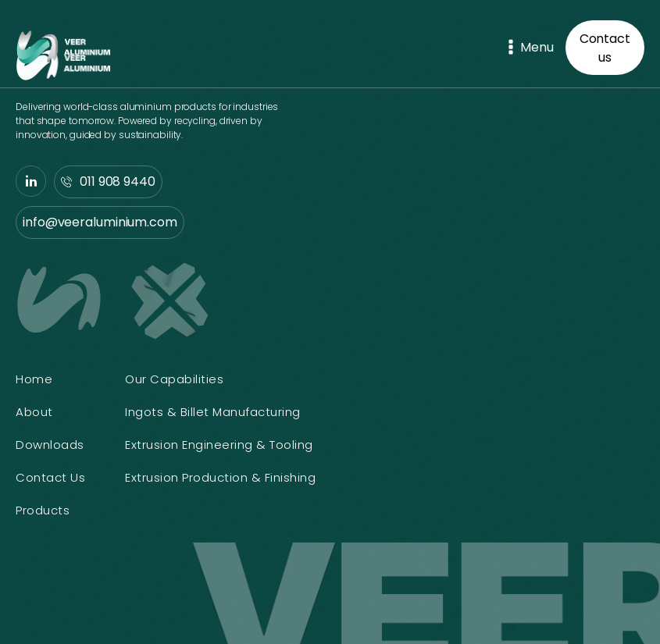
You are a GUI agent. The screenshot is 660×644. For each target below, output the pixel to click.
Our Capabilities (174, 379)
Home (34, 379)
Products (43, 510)
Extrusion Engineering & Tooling (219, 445)
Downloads (50, 445)
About (34, 412)
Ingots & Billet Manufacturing (213, 412)
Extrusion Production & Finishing (220, 477)
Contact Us (50, 477)
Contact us (605, 48)
